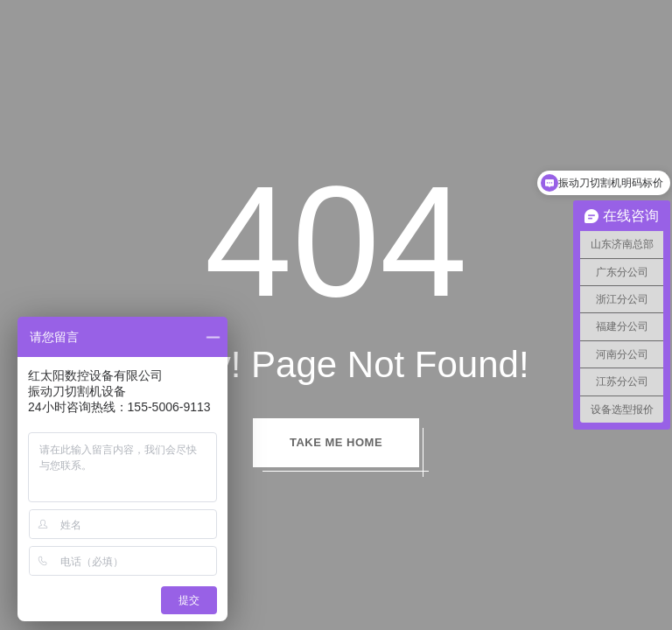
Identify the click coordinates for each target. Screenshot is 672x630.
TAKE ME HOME (336, 442)
